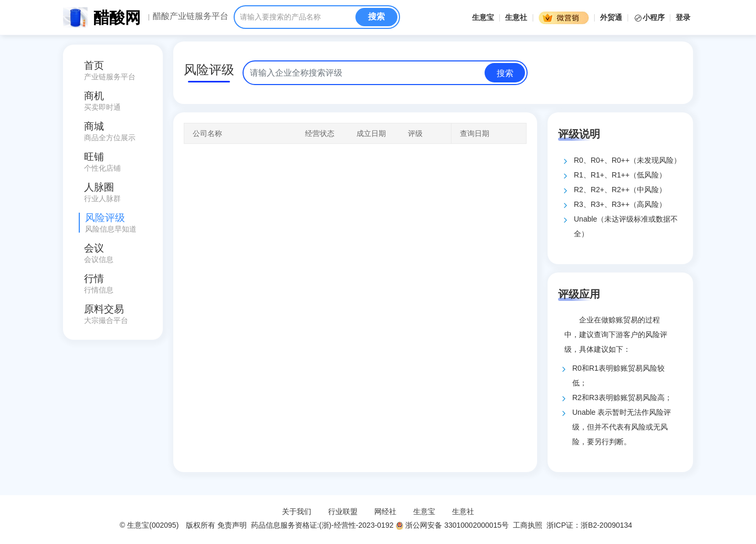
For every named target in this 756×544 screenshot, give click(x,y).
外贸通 (611, 17)
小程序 (650, 17)
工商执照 (528, 525)
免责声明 (232, 525)
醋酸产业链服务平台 (191, 16)
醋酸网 (117, 18)
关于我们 (297, 511)
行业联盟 (343, 511)
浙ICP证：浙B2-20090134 (590, 525)
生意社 (516, 17)
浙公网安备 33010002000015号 (452, 525)
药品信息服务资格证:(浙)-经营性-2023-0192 (321, 525)
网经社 (385, 511)
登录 (683, 17)
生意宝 (483, 17)
